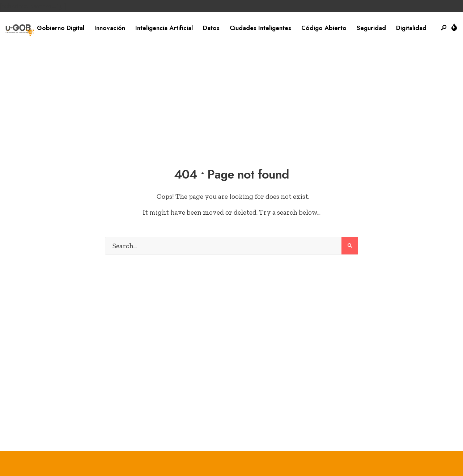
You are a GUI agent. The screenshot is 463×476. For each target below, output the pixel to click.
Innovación (110, 28)
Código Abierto (324, 28)
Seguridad (371, 28)
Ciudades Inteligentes (260, 28)
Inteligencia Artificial (164, 28)
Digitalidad (411, 28)
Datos (211, 28)
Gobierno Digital (61, 28)
